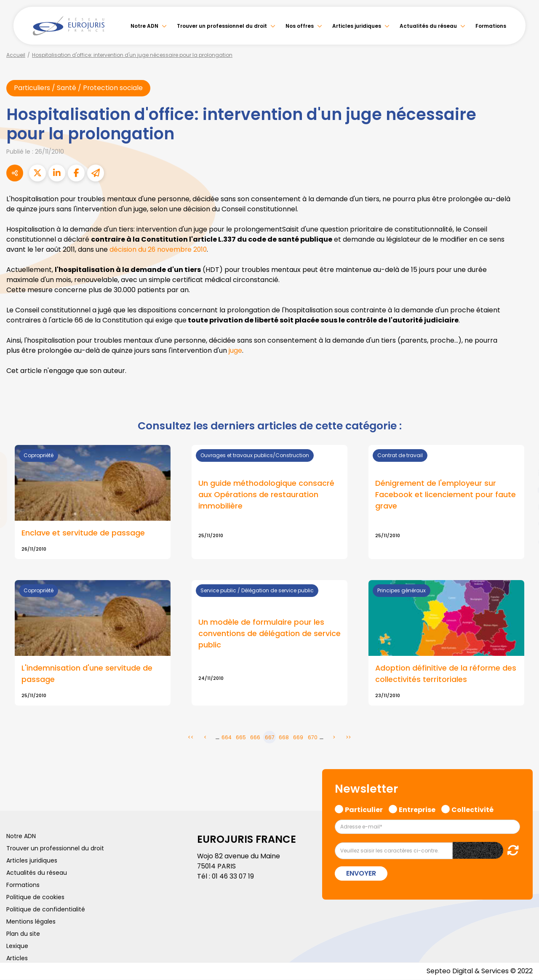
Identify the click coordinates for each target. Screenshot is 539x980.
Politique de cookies (35, 897)
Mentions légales (31, 922)
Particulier (364, 809)
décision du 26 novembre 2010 (159, 249)
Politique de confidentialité (46, 910)
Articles (17, 959)
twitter (522, 456)
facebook (522, 439)
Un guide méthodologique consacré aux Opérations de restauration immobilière (266, 495)
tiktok (522, 541)
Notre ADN (144, 26)
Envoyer (361, 874)
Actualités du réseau (428, 26)
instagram (522, 507)
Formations (491, 26)
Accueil (16, 55)
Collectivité (472, 809)
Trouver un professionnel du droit (222, 26)
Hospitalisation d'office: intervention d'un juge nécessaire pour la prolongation (132, 55)
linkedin (522, 473)
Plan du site (23, 934)
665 (241, 738)
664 (227, 738)
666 (255, 738)
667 (270, 738)
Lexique (17, 946)
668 (284, 738)
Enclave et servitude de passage (83, 533)
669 (298, 738)
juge (235, 350)
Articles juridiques (357, 26)
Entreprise (417, 809)
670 (313, 738)
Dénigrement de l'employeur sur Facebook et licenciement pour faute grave (446, 495)
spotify (522, 524)
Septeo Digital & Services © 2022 (479, 971)
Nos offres (300, 26)
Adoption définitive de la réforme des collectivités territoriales (446, 674)
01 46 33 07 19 (234, 877)
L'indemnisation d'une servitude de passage (87, 674)
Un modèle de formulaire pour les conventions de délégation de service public (269, 634)
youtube (522, 490)
